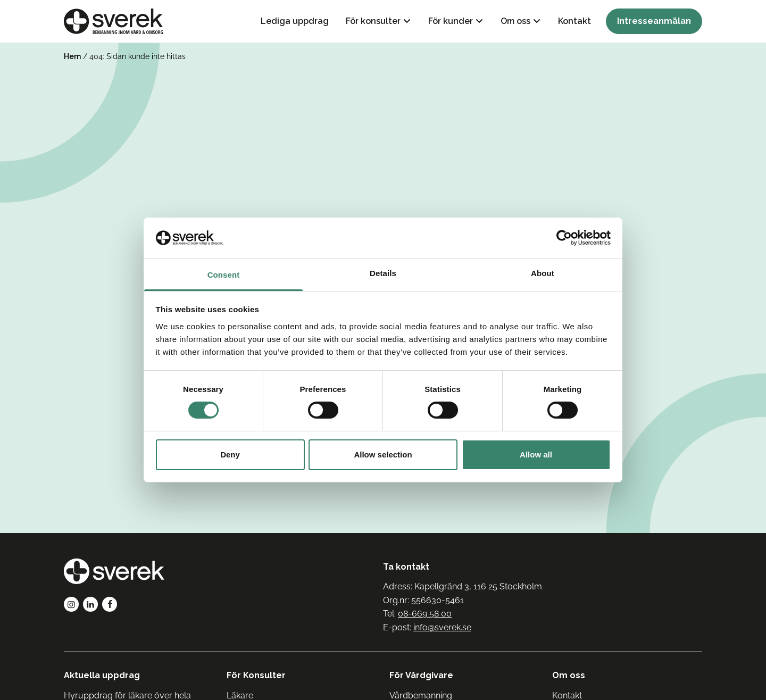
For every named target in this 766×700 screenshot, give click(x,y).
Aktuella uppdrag (102, 675)
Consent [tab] (224, 275)
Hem (72, 56)
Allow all (536, 455)
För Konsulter (256, 675)
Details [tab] (383, 273)
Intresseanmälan (654, 21)
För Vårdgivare (421, 675)
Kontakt (574, 21)
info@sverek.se (442, 627)
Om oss (515, 21)
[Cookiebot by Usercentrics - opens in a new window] (564, 238)
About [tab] (543, 273)
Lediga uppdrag (295, 21)
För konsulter (373, 21)
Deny (230, 455)
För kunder (451, 21)
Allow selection (383, 455)
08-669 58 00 (425, 614)
